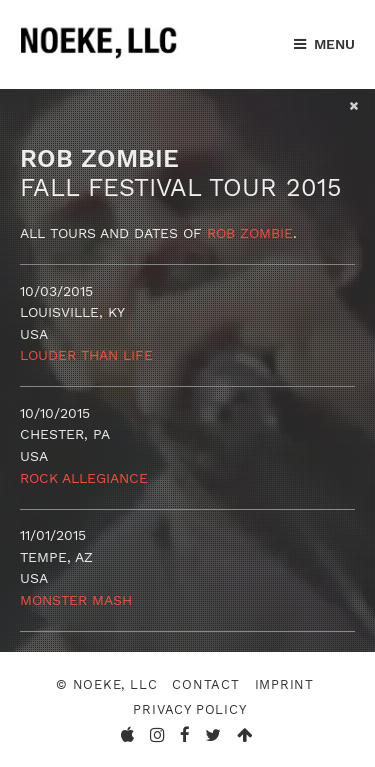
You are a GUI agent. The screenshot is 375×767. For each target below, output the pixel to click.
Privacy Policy (189, 709)
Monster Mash (76, 600)
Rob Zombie (250, 233)
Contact (206, 684)
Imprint (285, 684)
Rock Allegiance (84, 478)
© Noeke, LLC (106, 684)
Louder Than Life (86, 355)
